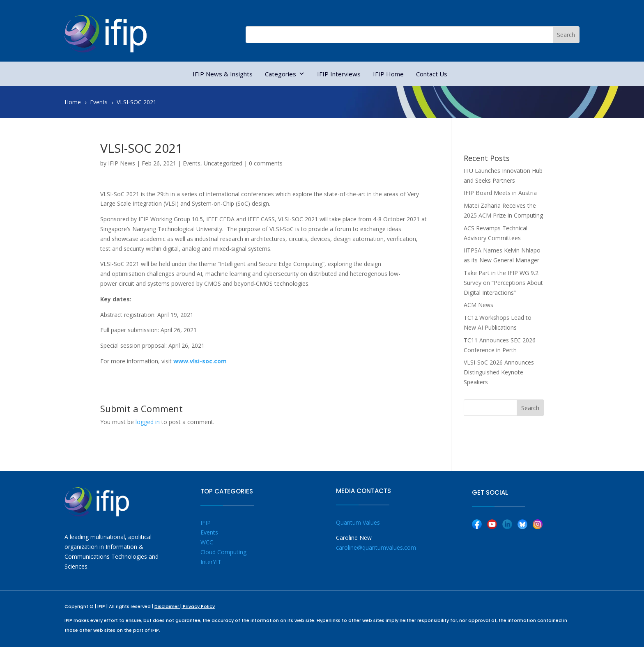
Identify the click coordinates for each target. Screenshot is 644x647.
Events (192, 163)
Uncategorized (223, 163)
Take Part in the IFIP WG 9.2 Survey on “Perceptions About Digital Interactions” (503, 283)
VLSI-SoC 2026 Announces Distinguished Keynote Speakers (499, 372)
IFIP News (122, 163)
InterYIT (211, 562)
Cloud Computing (223, 552)
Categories (285, 74)
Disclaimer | (169, 606)
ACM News (478, 305)
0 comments (266, 163)
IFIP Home (388, 74)
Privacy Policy (199, 606)
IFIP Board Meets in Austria (500, 193)
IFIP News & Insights (223, 74)
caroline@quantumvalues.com (376, 547)
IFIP (206, 523)
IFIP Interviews (339, 74)
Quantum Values (358, 522)
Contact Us (432, 74)
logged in (148, 422)
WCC (207, 542)
